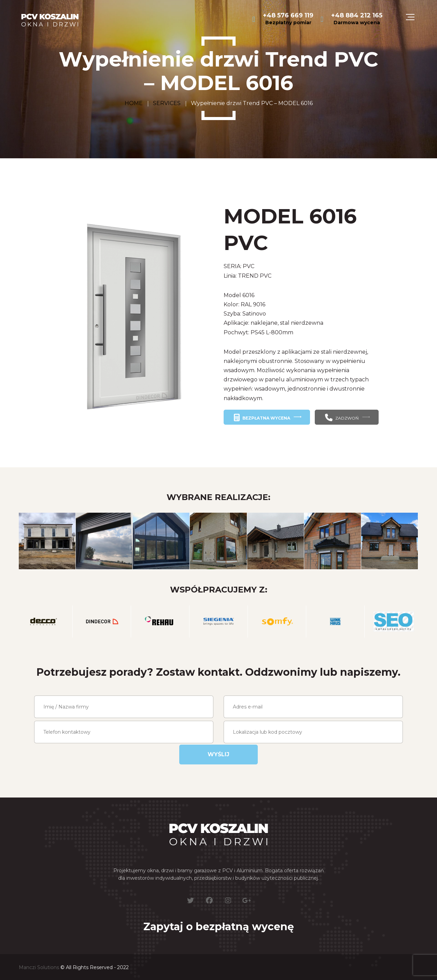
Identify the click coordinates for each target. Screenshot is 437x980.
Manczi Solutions (39, 967)
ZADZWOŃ (342, 418)
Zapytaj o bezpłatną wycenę (219, 927)
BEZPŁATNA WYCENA (262, 418)
